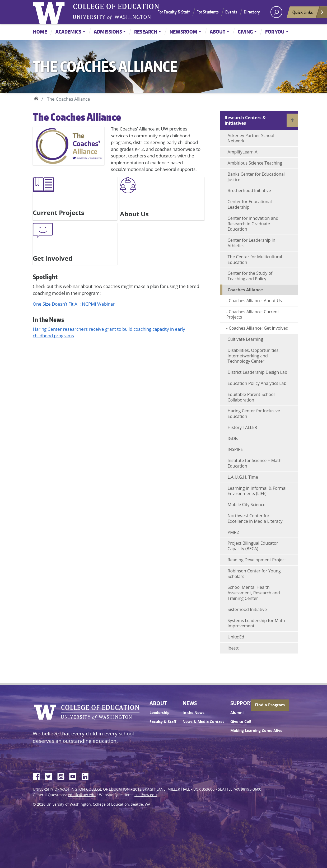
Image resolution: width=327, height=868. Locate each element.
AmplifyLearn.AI (243, 152)
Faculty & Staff (163, 722)
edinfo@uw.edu (82, 795)
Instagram (63, 776)
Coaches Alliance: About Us (255, 301)
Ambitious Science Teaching (255, 163)
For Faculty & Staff (174, 12)
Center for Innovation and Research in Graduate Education (253, 224)
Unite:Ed (236, 637)
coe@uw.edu (146, 795)
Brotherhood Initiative (249, 190)
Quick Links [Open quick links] (308, 14)
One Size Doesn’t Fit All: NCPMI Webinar (74, 304)
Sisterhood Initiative (247, 609)
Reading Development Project (257, 560)
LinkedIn (87, 776)
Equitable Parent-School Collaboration (251, 397)
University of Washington (50, 12)
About (218, 32)
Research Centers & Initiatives (245, 120)
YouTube (75, 776)
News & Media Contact (203, 722)
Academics (68, 32)
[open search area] (276, 12)
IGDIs (233, 438)
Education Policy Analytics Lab (257, 383)
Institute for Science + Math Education (255, 463)
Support (242, 703)
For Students (208, 12)
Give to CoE (241, 722)
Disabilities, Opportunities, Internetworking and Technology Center (254, 356)
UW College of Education (116, 12)
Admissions (108, 32)
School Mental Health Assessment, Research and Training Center (254, 593)
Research (146, 32)
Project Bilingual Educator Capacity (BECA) (253, 546)
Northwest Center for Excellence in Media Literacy (255, 518)
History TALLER (242, 427)
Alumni (237, 713)
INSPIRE (235, 449)
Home (40, 32)
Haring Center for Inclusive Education (254, 414)
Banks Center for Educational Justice (256, 177)
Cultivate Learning (246, 339)
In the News (193, 713)
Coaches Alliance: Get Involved (259, 328)
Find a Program (270, 705)
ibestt (233, 648)
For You (275, 32)
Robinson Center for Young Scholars (254, 574)
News (190, 703)
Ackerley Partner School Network (251, 138)
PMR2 (233, 532)
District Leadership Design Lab (258, 372)
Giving (245, 32)
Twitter (50, 776)
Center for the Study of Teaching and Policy (250, 276)
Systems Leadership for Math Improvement (256, 623)
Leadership (160, 713)
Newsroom (183, 32)
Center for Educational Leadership (250, 204)
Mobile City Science (247, 505)
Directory (252, 12)
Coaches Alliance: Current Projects (253, 314)
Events (231, 12)
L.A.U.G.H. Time (243, 477)
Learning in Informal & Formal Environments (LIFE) (257, 491)
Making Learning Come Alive (256, 731)
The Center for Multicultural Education (255, 260)
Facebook (38, 776)
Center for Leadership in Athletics (252, 243)
